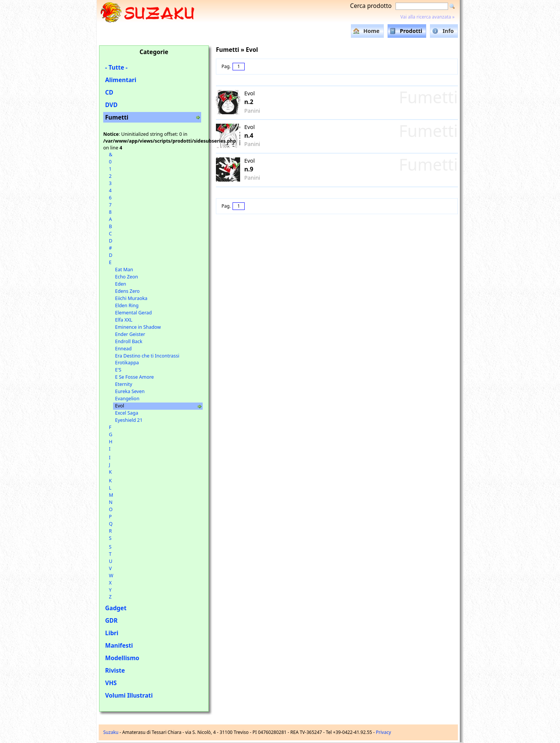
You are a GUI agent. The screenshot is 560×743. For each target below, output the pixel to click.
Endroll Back (129, 341)
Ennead (123, 349)
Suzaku (111, 732)
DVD (111, 105)
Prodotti (411, 31)
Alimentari (121, 80)
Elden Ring (127, 305)
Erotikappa (127, 363)
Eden (120, 284)
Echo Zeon (126, 277)
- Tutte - (116, 67)
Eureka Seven (130, 391)
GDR (111, 620)
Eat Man (124, 270)
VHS (111, 683)
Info (448, 31)
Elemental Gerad (133, 313)
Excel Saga (126, 413)
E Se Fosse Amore (134, 377)
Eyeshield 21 (129, 420)
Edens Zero (127, 291)
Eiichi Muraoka (131, 298)
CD (109, 92)
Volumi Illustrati (129, 695)
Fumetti (117, 117)
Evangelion (127, 399)
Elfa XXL (124, 320)
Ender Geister (130, 334)
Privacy (383, 732)
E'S (118, 370)
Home (372, 31)
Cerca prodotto (371, 6)
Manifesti (119, 645)
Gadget (116, 608)
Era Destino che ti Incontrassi (147, 356)
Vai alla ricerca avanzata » (427, 17)
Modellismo (122, 658)
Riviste (115, 670)
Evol (119, 406)
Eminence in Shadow (138, 327)
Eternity (123, 384)
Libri (112, 633)
